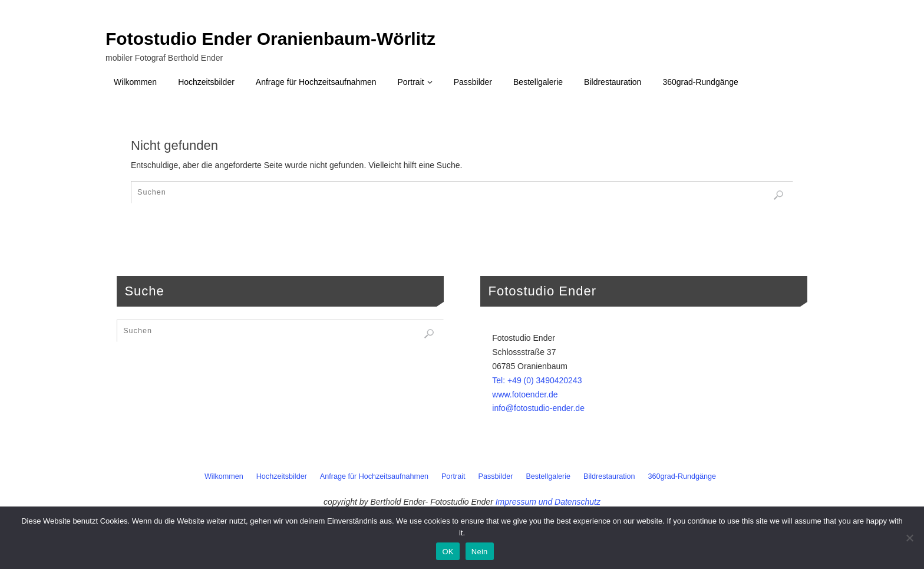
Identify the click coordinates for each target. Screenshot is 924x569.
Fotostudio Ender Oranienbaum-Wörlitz (270, 39)
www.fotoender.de (525, 394)
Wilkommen (224, 476)
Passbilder (496, 476)
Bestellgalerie (548, 476)
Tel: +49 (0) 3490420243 (537, 380)
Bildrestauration (609, 476)
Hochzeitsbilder (282, 476)
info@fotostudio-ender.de (538, 408)
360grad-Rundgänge (682, 476)
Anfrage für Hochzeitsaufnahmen (374, 476)
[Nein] (909, 538)
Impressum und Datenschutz (548, 502)
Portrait (453, 476)
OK (448, 552)
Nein (480, 552)
